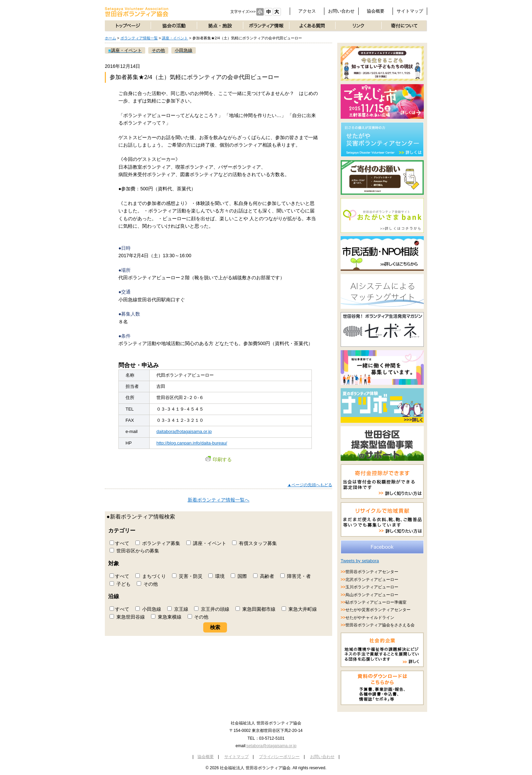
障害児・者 (296, 576)
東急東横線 (166, 617)
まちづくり (151, 576)
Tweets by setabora (360, 561)
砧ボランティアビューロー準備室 (376, 602)
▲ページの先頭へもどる (310, 485)
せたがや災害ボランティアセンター (378, 610)
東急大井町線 (299, 609)
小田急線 (148, 609)
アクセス (307, 11)
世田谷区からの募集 (134, 551)
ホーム (110, 38)
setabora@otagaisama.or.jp (271, 746)
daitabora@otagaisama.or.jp (184, 431)
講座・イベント (175, 38)
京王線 (178, 609)
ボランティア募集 (158, 543)
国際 (239, 576)
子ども (120, 584)
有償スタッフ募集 (254, 543)
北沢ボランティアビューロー (372, 580)
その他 (147, 584)
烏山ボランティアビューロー (372, 595)
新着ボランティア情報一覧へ (218, 500)
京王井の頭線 (212, 609)
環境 (216, 576)
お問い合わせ (341, 11)
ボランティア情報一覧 (139, 38)
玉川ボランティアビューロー (372, 587)
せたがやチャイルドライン (370, 618)
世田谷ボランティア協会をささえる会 (380, 625)
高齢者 (264, 576)
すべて (119, 543)
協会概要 (376, 11)
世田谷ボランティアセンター (372, 572)
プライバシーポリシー (279, 757)
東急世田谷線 (127, 617)
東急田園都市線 (255, 609)
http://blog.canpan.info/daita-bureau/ (192, 443)
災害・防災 (187, 576)
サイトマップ (410, 11)
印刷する (218, 459)
